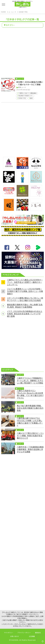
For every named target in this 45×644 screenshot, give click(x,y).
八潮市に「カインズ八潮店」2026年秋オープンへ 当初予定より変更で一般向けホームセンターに (25, 282)
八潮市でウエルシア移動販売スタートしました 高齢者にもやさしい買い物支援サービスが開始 (30, 381)
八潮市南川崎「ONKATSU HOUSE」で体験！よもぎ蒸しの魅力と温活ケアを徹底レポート (30, 422)
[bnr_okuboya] (22, 168)
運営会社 (38, 633)
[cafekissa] (22, 182)
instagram (28, 247)
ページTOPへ (42, 641)
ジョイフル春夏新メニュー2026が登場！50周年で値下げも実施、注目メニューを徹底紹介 (25, 291)
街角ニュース (22, 87)
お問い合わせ (15, 636)
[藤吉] (22, 210)
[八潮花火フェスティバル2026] (23, 268)
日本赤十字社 (23, 12)
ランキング (41, 5)
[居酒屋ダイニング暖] (9, 210)
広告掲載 (32, 636)
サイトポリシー (9, 633)
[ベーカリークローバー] (22, 196)
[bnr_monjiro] (36, 168)
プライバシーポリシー (24, 633)
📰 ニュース (12, 12)
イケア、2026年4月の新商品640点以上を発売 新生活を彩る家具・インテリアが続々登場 (25, 314)
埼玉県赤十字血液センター (26, 96)
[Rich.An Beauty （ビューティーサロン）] (36, 182)
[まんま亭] (9, 182)
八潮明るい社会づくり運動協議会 (28, 93)
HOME (3, 12)
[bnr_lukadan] (36, 210)
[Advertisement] (22, 53)
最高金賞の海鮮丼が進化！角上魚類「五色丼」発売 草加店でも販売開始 (25, 306)
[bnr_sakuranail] (36, 196)
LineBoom (38, 247)
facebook (7, 247)
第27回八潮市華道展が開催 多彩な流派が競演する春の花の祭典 (30, 408)
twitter (17, 247)
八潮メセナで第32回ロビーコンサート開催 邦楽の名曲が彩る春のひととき (30, 436)
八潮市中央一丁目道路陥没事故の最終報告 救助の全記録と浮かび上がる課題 (30, 449)
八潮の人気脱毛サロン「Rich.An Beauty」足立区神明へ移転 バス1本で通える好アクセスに (30, 394)
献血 (31, 98)
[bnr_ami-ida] (9, 168)
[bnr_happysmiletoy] (9, 196)
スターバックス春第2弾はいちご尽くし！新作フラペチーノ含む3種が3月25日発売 (25, 299)
